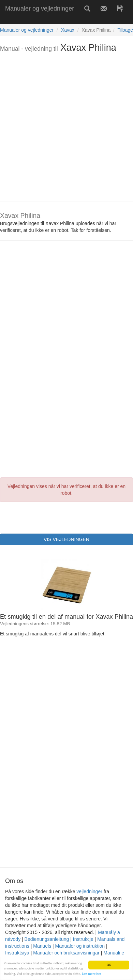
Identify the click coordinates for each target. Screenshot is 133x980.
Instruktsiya (17, 953)
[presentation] (52, 517)
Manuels (42, 946)
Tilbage (125, 30)
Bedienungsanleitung (47, 939)
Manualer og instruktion (80, 946)
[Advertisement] (64, 131)
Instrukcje (83, 939)
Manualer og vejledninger (40, 9)
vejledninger (89, 891)
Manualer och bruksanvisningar (66, 953)
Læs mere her (91, 974)
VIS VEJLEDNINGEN (66, 539)
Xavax (68, 30)
